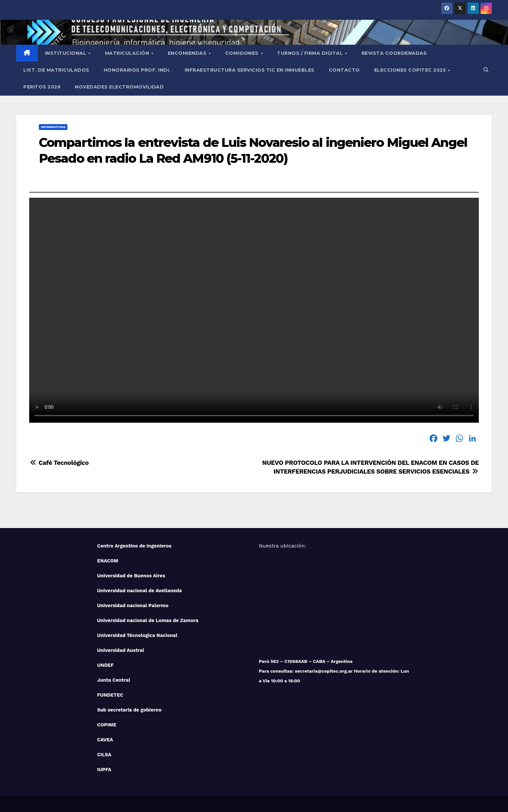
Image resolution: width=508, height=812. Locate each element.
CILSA (104, 755)
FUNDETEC (110, 695)
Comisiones (243, 53)
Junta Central (114, 680)
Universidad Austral (121, 650)
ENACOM (108, 561)
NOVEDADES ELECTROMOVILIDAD (119, 87)
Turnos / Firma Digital (311, 53)
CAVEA (105, 740)
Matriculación (128, 53)
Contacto (344, 70)
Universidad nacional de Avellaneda (140, 591)
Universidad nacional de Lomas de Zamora (148, 620)
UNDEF (105, 665)
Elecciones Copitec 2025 (411, 70)
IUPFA (104, 770)
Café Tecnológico (59, 463)
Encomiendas (188, 53)
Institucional (66, 53)
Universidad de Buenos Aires (131, 576)
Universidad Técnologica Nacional (137, 635)
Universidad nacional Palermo (133, 606)
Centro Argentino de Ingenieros (134, 546)
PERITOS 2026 (42, 87)
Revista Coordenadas (394, 53)
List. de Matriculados (56, 70)
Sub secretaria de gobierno (129, 710)
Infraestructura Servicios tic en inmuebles (250, 70)
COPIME (107, 725)
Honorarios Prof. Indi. (137, 70)
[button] (486, 70)
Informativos (53, 127)
